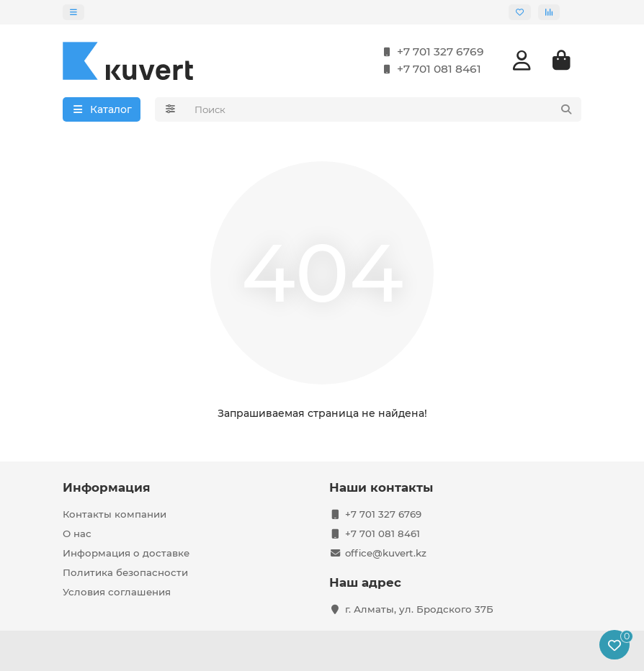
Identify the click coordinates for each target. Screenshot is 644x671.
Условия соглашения (117, 592)
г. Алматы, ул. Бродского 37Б (419, 609)
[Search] (384, 111)
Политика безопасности (125, 572)
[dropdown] (73, 12)
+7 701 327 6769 (430, 53)
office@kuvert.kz (386, 553)
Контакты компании (115, 514)
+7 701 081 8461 (429, 71)
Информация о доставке (126, 553)
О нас (77, 533)
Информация (107, 487)
